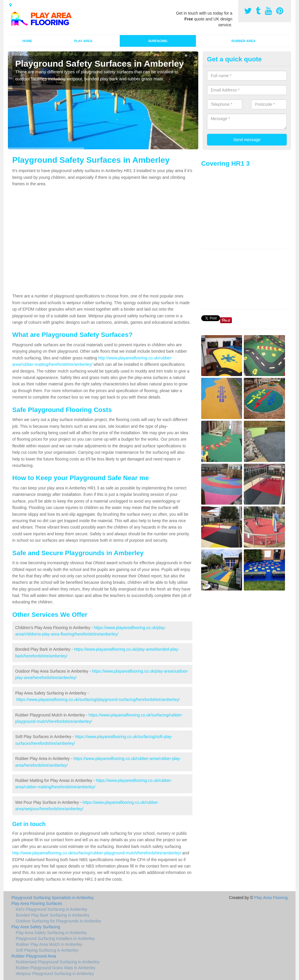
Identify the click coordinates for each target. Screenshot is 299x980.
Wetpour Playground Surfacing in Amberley (55, 974)
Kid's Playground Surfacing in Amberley (52, 909)
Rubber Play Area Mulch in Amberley (49, 944)
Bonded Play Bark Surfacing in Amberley (53, 915)
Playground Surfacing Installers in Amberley (55, 939)
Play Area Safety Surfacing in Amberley (51, 933)
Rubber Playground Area (34, 956)
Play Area (83, 41)
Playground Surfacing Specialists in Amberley (53, 898)
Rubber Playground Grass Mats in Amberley (56, 968)
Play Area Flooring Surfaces (37, 903)
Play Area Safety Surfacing (36, 927)
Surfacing (158, 41)
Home (27, 41)
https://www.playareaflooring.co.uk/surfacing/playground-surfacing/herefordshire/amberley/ (98, 699)
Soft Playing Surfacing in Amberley (47, 950)
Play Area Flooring (271, 898)
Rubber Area (244, 41)
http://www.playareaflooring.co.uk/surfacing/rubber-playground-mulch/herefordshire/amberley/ (97, 853)
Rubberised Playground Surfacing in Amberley (58, 962)
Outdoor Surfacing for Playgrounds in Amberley (59, 921)
